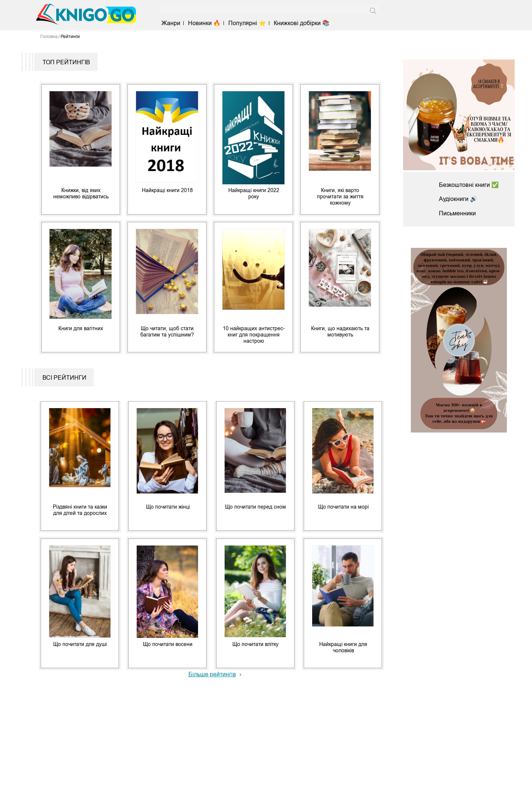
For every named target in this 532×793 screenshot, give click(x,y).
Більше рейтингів (212, 674)
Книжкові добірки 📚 (302, 23)
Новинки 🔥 (204, 23)
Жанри (171, 23)
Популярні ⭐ (247, 23)
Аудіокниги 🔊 (458, 199)
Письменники (457, 213)
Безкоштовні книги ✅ (469, 185)
